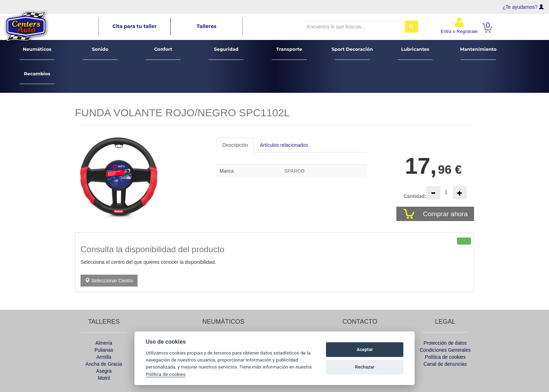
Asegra (104, 371)
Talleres (207, 26)
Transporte (289, 53)
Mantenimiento (478, 53)
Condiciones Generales (445, 350)
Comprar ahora (446, 214)
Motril (104, 378)
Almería (104, 343)
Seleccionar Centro (109, 281)
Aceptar (365, 349)
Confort (163, 53)
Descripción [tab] (235, 145)
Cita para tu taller (135, 26)
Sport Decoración (352, 53)
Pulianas (104, 350)
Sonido (100, 53)
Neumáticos (37, 53)
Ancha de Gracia (104, 364)
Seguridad (226, 53)
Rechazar (365, 367)
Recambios (37, 78)
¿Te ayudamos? (520, 7)
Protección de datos (445, 343)
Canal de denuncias (445, 364)
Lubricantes (415, 53)
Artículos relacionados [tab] (284, 145)
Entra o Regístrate (459, 25)
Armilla (104, 357)
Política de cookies (445, 357)
